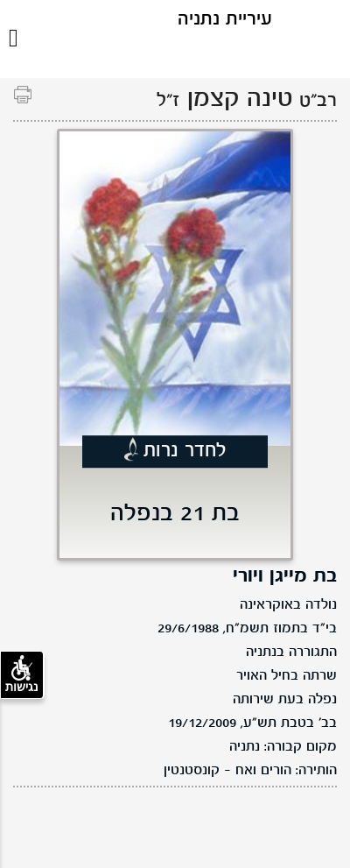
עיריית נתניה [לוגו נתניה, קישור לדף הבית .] (225, 20)
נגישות (22, 674)
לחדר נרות (185, 452)
